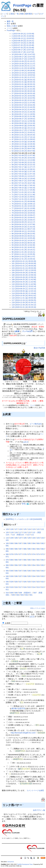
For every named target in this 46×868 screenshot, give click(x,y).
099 (12, 543)
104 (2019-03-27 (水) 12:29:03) (24, 270)
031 (7, 578)
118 (16, 532)
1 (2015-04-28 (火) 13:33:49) (23, 34)
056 (25, 565)
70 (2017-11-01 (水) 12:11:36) (23, 192)
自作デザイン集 (39, 810)
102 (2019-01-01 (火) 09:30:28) (24, 266)
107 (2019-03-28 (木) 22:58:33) (24, 277)
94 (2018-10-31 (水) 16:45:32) (23, 247)
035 (29, 576)
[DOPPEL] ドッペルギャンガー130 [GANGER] (24, 519)
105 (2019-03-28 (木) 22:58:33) (24, 273)
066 (25, 560)
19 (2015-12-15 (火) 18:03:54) (23, 75)
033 (38, 576)
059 (12, 565)
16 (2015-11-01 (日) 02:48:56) (23, 68)
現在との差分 (12, 26)
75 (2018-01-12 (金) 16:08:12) (23, 204)
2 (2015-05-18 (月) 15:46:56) (23, 36)
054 (34, 565)
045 (29, 571)
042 (43, 571)
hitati (13, 681)
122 (38, 529)
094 (34, 543)
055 (29, 565)
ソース (9, 28)
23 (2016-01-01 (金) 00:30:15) (23, 84)
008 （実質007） (26, 593)
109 (12, 538)
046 (25, 571)
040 (7, 576)
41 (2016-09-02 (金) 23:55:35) (23, 126)
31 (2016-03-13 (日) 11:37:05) (23, 103)
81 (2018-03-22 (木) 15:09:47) (23, 217)
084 (34, 549)
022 (43, 582)
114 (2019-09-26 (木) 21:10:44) (24, 293)
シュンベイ (30, 684)
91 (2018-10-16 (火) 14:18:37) (23, 240)
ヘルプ (36, 14)
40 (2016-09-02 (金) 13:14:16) (23, 123)
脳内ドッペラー (24, 769)
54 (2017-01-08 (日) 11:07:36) (23, 155)
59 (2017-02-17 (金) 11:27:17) (23, 167)
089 (12, 549)
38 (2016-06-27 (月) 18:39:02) (23, 119)
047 (20, 571)
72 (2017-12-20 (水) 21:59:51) (23, 197)
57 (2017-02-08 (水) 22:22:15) (23, 162)
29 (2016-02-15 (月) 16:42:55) (23, 98)
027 (20, 582)
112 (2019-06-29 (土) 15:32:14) (24, 289)
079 (12, 554)
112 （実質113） (19, 535)
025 (29, 582)
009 (12, 593)
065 (29, 560)
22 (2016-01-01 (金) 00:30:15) (23, 82)
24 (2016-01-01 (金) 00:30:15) (23, 87)
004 (18, 595)
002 (27, 595)
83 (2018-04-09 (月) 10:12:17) (23, 222)
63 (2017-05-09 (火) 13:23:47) (23, 176)
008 (16, 593)
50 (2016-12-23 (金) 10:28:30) (23, 146)
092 (43, 543)
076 (25, 554)
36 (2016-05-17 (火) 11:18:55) (23, 114)
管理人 (24, 504)
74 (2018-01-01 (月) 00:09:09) (23, 201)
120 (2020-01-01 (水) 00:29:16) (24, 307)
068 (16, 560)
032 (43, 576)
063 (38, 560)
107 (20, 538)
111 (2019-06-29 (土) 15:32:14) (24, 286)
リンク (33, 405)
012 (43, 587)
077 (20, 554)
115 (29, 532)
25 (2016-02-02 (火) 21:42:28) (23, 89)
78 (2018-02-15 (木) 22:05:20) (23, 211)
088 (16, 549)
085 (29, 549)
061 (7, 562)
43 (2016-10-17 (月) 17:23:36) (23, 130)
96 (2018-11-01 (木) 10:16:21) (23, 252)
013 (38, 587)
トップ (5, 14)
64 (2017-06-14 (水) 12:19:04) (23, 178)
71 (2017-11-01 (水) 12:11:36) (23, 195)
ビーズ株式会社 (36, 424)
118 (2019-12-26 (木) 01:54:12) (24, 302)
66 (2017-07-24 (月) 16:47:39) (23, 183)
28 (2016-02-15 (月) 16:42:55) (23, 96)
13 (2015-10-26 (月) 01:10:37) (23, 61)
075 (29, 554)
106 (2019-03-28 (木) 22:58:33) (24, 275)
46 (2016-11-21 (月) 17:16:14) (23, 137)
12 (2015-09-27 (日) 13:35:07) (23, 59)
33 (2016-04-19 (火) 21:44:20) (23, 107)
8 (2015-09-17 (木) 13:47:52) (23, 50)
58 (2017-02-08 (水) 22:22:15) (23, 165)
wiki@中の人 (15, 713)
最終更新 (29, 14)
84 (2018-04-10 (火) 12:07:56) (23, 224)
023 (38, 582)
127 (16, 529)
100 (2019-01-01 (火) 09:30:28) (24, 261)
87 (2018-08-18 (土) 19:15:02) (23, 231)
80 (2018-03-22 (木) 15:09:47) (23, 215)
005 (13, 595)
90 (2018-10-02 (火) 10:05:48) (23, 238)
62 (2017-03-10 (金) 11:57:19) (23, 174)
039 (12, 576)
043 (38, 571)
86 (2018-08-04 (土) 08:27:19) (23, 229)
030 (7, 582)
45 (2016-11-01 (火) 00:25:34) (23, 135)
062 (43, 560)
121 (43, 529)
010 (7, 593)
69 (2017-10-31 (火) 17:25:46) (23, 190)
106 (25, 538)
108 (16, 538)
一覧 (17, 14)
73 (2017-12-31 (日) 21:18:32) (23, 199)
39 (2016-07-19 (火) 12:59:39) (23, 121)
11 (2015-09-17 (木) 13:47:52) (23, 57)
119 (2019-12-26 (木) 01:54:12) (24, 305)
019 (12, 587)
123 (34, 529)
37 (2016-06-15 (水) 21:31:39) (23, 116)
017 (20, 587)
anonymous (11, 862)
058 (16, 565)
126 (20, 529)
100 (7, 543)
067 (20, 560)
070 (7, 560)
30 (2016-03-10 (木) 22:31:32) (23, 100)
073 (38, 554)
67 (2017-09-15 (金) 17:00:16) (23, 185)
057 (20, 565)
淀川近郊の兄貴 (26, 784)
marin (24, 676)
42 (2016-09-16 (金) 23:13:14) (23, 128)
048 (16, 571)
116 (25, 532)
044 (34, 571)
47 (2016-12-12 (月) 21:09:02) (23, 139)
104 (34, 538)
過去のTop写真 (39, 348)
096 (25, 543)
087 (20, 549)
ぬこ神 (22, 649)
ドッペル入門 (27, 331)
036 (25, 576)
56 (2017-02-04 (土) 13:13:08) (23, 160)
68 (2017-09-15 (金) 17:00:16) (23, 188)
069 (12, 560)
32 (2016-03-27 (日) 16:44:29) (23, 105)
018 (16, 587)
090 (7, 549)
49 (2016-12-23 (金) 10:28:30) (23, 144)
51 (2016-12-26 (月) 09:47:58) (23, 149)
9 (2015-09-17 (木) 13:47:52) (23, 52)
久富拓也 (15, 661)
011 (7, 590)
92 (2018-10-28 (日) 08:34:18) (23, 243)
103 (38, 538)
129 (7, 529)
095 (29, 543)
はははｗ (23, 669)
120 (7, 532)
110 (7, 538)
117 (20, 532)
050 (7, 571)
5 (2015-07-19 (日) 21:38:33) (23, 43)
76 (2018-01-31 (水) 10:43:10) (23, 206)
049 (12, 571)
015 (29, 587)
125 (25, 529)
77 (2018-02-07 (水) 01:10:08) (23, 208)
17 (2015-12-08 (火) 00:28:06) (23, 70)
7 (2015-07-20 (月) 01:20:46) (23, 47)
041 (7, 573)
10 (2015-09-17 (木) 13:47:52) (23, 54)
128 (12, 529)
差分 (8, 24)
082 (43, 549)
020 (7, 587)
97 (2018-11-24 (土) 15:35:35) (23, 254)
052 (43, 565)
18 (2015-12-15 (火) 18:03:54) (23, 73)
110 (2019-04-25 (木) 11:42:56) (24, 284)
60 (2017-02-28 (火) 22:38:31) (23, 169)
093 (38, 543)
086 (25, 549)
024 (34, 582)
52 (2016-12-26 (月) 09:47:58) (23, 151)
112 (28, 535)
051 (7, 568)
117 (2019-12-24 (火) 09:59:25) (24, 300)
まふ (22, 702)
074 (34, 554)
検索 (22, 14)
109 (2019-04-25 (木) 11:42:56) (24, 282)
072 (43, 554)
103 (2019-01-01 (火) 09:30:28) (24, 268)
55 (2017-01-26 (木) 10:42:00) (23, 158)
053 (38, 565)
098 (16, 543)
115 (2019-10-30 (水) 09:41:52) (24, 296)
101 (7, 540)
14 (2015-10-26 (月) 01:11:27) (23, 64)
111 (33, 535)
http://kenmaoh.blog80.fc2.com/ (23, 733)
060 (7, 565)
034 (34, 576)
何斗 (37, 725)
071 (7, 557)
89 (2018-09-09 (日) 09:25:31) (23, 236)
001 (31, 595)
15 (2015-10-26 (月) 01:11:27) (23, 66)
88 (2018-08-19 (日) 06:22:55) (23, 234)
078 (16, 554)
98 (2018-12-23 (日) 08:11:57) (23, 257)
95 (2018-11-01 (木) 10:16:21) (23, 250)
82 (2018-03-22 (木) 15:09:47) (23, 220)
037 (20, 576)
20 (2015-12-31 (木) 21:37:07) (23, 77)
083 (38, 549)
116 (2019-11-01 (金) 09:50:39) (24, 298)
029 (12, 582)
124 (29, 529)
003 (22, 595)
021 (7, 584)
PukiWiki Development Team (25, 864)
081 (7, 551)
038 (16, 576)
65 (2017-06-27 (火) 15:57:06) (23, 181)
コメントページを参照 (35, 790)
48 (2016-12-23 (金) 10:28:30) (23, 142)
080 (7, 554)
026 (25, 582)
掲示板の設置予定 (18, 708)
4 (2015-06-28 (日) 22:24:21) (23, 41)
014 (34, 587)
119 (12, 532)
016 (25, 587)
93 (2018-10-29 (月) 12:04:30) (23, 245)
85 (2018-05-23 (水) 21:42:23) (23, 227)
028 (16, 582)
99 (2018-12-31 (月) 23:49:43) (23, 259)
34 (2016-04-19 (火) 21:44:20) (23, 109)
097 (20, 543)
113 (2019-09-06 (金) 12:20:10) (24, 291)
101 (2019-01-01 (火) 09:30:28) (24, 263)
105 (29, 538)
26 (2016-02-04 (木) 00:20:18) (23, 91)
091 (7, 546)
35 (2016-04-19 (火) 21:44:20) (23, 112)
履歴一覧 (10, 21)
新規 (12, 14)
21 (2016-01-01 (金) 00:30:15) (23, 80)
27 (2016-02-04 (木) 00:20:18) (23, 93)
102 (43, 538)
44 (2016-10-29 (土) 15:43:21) (23, 132)
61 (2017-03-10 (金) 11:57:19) (23, 171)
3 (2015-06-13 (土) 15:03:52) (23, 38)
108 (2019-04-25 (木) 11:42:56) (24, 279)
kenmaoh (41, 733)
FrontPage (22, 5)
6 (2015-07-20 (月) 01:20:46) (23, 45)
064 (34, 560)
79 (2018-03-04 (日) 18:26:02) (23, 213)
